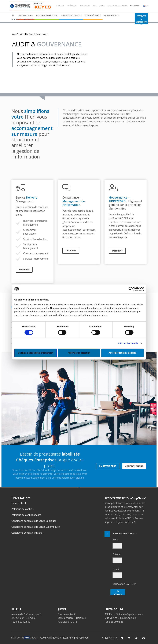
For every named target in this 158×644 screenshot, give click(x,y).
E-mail (116, 569)
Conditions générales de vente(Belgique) (34, 521)
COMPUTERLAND (50, 638)
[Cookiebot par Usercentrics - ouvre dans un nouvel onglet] (131, 289)
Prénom (117, 554)
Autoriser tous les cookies (122, 353)
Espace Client (19, 503)
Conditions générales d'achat (27, 533)
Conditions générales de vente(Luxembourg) (36, 527)
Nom (115, 540)
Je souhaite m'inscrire (124, 533)
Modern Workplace (47, 15)
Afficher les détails (128, 343)
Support (16, 19)
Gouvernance (112, 15)
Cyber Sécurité (93, 15)
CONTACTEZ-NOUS (134, 466)
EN (146, 6)
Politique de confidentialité (26, 515)
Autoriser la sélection (79, 353)
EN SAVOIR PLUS (108, 466)
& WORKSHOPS (141, 19)
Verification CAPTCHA (124, 584)
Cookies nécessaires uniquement (36, 353)
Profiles (29, 19)
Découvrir (24, 270)
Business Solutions (71, 15)
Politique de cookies (23, 509)
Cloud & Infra (25, 15)
